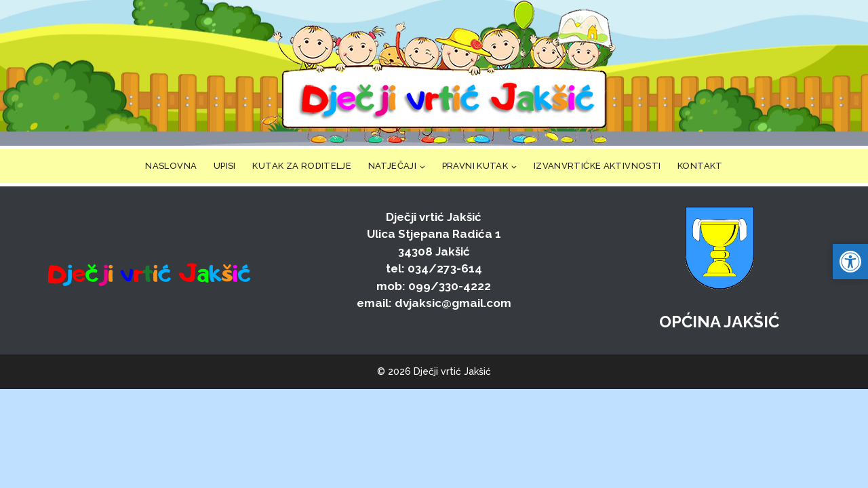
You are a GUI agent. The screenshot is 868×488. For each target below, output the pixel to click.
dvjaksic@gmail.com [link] (453, 303)
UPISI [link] (225, 166)
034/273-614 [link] (445, 268)
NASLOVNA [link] (171, 166)
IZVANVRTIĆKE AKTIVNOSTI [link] (597, 166)
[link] (443, 73)
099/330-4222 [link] (450, 286)
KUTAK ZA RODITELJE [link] (302, 166)
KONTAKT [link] (700, 166)
